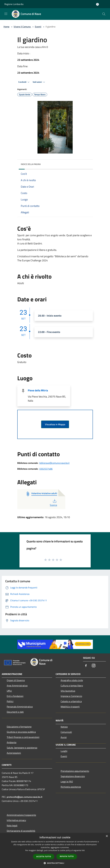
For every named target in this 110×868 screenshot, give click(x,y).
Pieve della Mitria (38, 390)
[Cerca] (104, 14)
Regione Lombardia (14, 4)
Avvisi (64, 737)
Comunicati (66, 732)
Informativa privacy (16, 820)
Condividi (24, 82)
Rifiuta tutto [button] (67, 856)
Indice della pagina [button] (31, 164)
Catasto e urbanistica (71, 701)
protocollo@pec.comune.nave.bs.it (25, 797)
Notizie (64, 727)
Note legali (12, 825)
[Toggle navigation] (6, 14)
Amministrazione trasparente (21, 815)
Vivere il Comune (22, 27)
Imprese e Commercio (71, 696)
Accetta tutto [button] (44, 857)
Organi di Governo (16, 680)
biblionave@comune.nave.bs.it (54, 463)
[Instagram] (94, 666)
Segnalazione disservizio (73, 776)
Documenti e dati (15, 712)
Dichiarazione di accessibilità (21, 831)
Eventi (38, 27)
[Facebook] (86, 666)
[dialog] (55, 851)
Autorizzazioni (14, 753)
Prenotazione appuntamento (75, 771)
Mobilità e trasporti (70, 707)
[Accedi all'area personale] (97, 4)
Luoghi (64, 751)
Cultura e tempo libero (72, 686)
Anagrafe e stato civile (72, 680)
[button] (55, 863)
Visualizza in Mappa (55, 424)
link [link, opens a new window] (83, 850)
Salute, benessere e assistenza (22, 748)
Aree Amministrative (17, 686)
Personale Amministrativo (20, 707)
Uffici (9, 691)
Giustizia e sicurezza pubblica (21, 732)
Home (6, 27)
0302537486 (46, 469)
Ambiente (12, 742)
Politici (10, 701)
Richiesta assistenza (71, 787)
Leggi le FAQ (67, 782)
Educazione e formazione (19, 727)
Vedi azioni (39, 82)
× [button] (107, 836)
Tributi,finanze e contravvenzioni (23, 737)
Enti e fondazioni (15, 696)
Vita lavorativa (68, 691)
